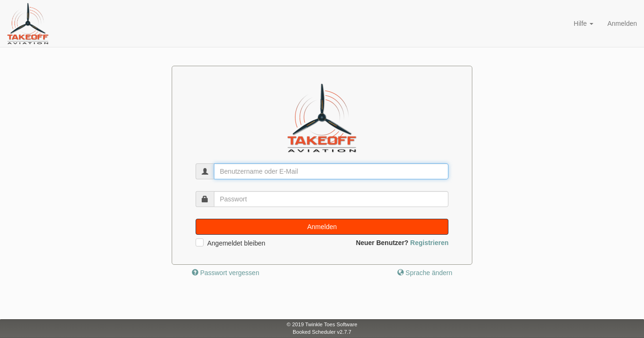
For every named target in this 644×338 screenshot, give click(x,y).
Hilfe (583, 23)
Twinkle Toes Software (331, 324)
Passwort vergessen (226, 273)
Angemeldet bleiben (236, 243)
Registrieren (430, 243)
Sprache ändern (425, 273)
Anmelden (622, 23)
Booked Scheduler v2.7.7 (322, 332)
